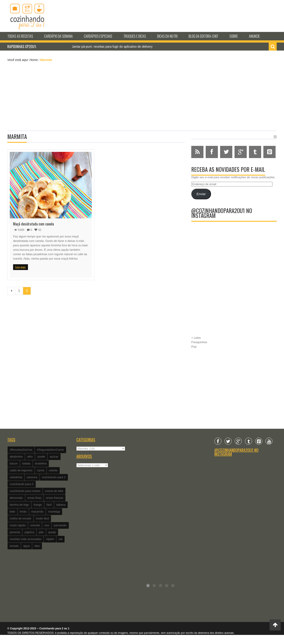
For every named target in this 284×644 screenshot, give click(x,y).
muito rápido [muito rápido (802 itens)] (18, 525)
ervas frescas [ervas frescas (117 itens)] (54, 498)
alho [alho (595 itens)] (30, 457)
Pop (194, 347)
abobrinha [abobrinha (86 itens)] (16, 457)
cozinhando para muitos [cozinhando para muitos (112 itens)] (25, 491)
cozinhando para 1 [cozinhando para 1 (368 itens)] (54, 477)
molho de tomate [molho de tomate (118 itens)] (21, 518)
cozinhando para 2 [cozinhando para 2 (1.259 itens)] (22, 484)
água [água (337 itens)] (27, 546)
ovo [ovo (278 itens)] (47, 525)
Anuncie (254, 36)
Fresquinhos (199, 342)
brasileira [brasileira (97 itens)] (41, 463)
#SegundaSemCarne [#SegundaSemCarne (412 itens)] (50, 450)
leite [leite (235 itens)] (12, 512)
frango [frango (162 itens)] (38, 505)
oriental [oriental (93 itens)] (35, 525)
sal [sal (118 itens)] (60, 539)
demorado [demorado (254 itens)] (16, 498)
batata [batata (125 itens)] (26, 463)
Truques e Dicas (135, 36)
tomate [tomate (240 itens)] (14, 546)
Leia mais (21, 267)
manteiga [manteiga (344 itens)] (54, 512)
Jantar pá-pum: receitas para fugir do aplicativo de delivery (112, 47)
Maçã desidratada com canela (34, 224)
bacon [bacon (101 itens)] (14, 463)
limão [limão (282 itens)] (23, 512)
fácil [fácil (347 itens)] (49, 505)
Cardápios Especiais (98, 36)
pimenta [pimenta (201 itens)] (15, 532)
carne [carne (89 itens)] (41, 470)
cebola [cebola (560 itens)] (53, 470)
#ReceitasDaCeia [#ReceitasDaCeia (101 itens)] (21, 450)
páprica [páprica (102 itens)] (29, 532)
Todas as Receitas (20, 36)
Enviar (201, 194)
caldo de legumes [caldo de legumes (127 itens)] (21, 470)
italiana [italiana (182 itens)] (61, 505)
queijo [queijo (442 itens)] (52, 532)
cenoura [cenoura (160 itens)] (32, 477)
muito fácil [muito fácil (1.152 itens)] (42, 518)
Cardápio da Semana (58, 36)
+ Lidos (196, 338)
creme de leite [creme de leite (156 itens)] (54, 491)
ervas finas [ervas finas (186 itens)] (35, 498)
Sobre (234, 36)
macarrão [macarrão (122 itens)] (37, 512)
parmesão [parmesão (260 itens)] (60, 525)
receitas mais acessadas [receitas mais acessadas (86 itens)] (26, 539)
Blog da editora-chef (203, 36)
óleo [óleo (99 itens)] (37, 546)
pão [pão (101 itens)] (41, 532)
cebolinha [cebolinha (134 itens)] (16, 477)
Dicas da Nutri (167, 36)
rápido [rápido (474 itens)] (50, 539)
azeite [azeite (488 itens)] (41, 457)
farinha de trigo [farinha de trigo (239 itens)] (19, 505)
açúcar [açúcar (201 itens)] (54, 457)
